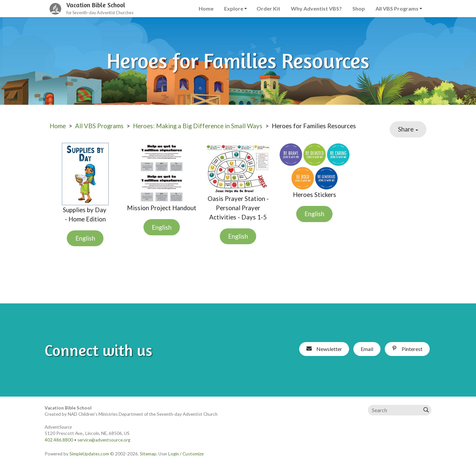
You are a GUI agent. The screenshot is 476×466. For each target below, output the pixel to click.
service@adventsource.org (104, 440)
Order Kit (268, 8)
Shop (359, 8)
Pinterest (407, 349)
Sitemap (148, 454)
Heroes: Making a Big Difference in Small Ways (198, 126)
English (85, 238)
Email (367, 349)
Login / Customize (186, 454)
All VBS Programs (397, 8)
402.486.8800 (59, 440)
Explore (234, 8)
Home (206, 8)
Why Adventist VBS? (316, 8)
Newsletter (324, 349)
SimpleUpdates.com (89, 454)
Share (408, 129)
